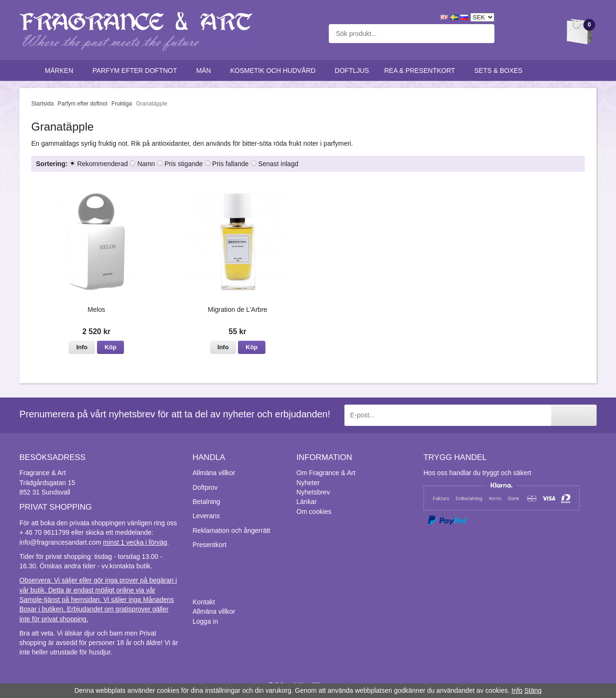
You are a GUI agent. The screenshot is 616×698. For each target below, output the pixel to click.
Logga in (205, 621)
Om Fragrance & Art (326, 473)
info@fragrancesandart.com (60, 542)
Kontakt (204, 602)
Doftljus (352, 71)
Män (206, 71)
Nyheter (308, 483)
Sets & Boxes (501, 71)
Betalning (206, 502)
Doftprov (205, 487)
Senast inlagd (278, 164)
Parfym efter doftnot (136, 71)
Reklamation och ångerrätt (231, 530)
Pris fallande (231, 164)
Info (82, 347)
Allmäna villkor (214, 473)
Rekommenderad (102, 164)
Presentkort (210, 545)
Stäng (533, 690)
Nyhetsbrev (313, 492)
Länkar (307, 502)
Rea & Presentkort (422, 71)
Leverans (206, 516)
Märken (61, 71)
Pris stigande (184, 164)
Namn (146, 164)
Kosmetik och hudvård (275, 71)
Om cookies (314, 512)
